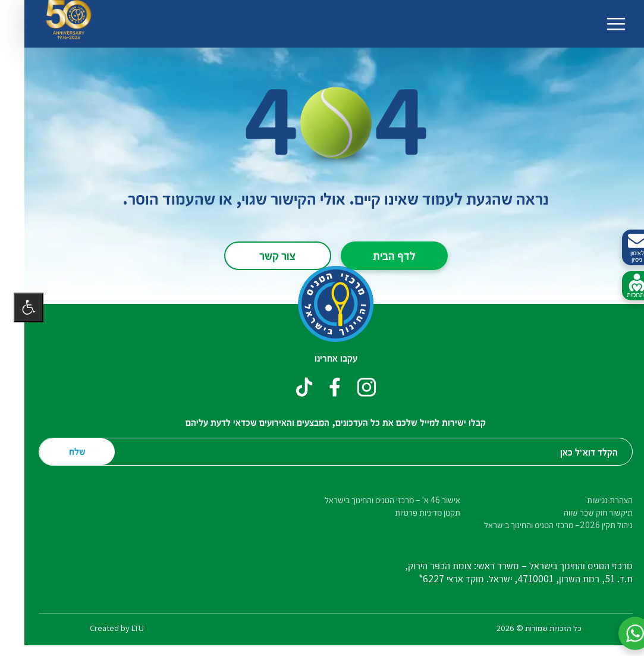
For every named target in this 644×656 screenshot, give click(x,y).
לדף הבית (381, 255)
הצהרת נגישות (596, 500)
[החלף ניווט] (602, 24)
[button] (621, 633)
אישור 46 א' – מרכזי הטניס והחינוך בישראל (379, 500)
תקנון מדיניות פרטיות (414, 512)
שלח (64, 451)
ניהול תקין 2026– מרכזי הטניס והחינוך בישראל (545, 525)
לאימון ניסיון (623, 248)
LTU (124, 628)
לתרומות (623, 286)
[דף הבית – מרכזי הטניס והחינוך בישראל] (322, 304)
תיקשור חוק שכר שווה (585, 512)
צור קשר (264, 255)
